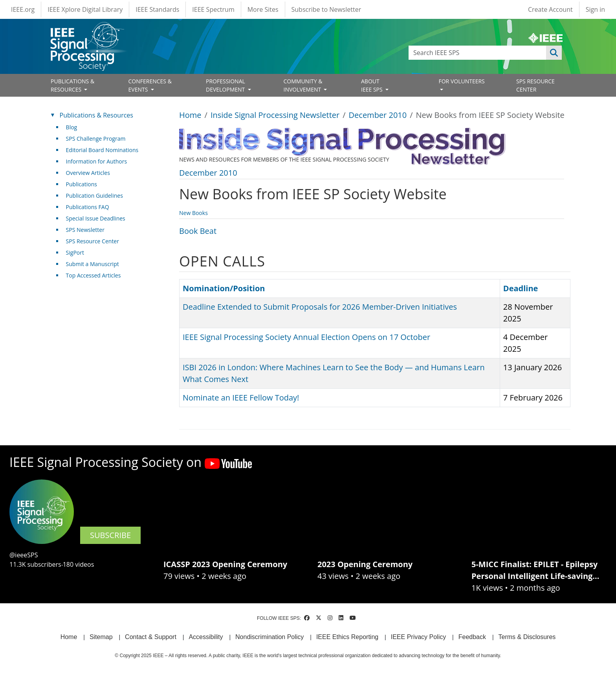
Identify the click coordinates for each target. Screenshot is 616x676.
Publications (82, 184)
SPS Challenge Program (96, 139)
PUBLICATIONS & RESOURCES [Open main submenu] (72, 85)
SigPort (75, 253)
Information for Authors (97, 161)
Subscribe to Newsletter (326, 9)
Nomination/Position (224, 288)
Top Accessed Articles (93, 275)
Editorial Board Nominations (102, 150)
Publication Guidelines (94, 196)
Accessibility (206, 637)
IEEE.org (23, 9)
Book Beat (198, 231)
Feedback (472, 637)
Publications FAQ (88, 207)
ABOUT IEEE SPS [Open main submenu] (372, 85)
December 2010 (378, 115)
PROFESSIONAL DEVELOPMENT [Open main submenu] (226, 85)
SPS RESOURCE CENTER (535, 85)
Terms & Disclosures (527, 637)
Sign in (595, 9)
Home (190, 115)
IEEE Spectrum (213, 9)
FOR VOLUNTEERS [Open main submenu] (462, 81)
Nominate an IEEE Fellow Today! (241, 398)
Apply (554, 53)
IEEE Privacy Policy (418, 637)
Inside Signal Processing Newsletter (275, 115)
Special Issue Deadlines (96, 218)
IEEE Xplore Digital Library (85, 9)
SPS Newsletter (85, 230)
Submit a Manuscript (93, 264)
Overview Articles (88, 173)
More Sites (263, 9)
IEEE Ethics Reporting (347, 637)
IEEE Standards (157, 9)
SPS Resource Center (93, 241)
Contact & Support (151, 637)
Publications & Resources (96, 115)
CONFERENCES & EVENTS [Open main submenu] (150, 85)
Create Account (550, 9)
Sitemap (101, 637)
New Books (193, 213)
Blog (72, 127)
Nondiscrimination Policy (269, 637)
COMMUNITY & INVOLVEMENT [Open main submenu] (303, 85)
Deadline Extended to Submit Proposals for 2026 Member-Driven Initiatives (320, 307)
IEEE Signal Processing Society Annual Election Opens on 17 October (306, 337)
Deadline (521, 288)
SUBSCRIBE (110, 535)
